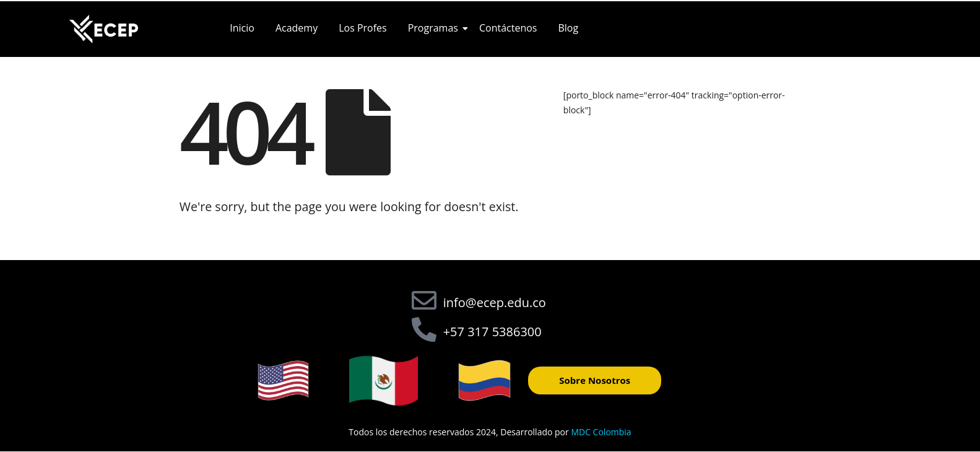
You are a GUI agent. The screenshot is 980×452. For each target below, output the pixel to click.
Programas (435, 28)
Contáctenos (508, 28)
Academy (297, 28)
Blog (568, 28)
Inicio (242, 28)
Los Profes (363, 28)
